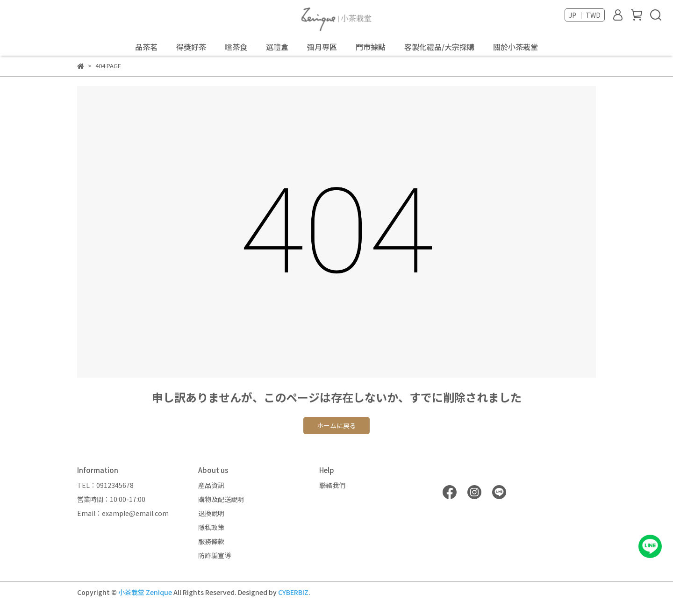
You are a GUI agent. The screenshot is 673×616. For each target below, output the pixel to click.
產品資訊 (211, 485)
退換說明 (211, 513)
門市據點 (371, 47)
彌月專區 (322, 47)
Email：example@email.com (123, 513)
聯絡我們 (332, 485)
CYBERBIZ (293, 592)
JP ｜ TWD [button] (585, 15)
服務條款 (211, 541)
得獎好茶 (191, 47)
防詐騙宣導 (215, 555)
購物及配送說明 (221, 499)
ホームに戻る (336, 425)
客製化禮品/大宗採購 (439, 47)
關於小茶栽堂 (515, 47)
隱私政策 (211, 527)
